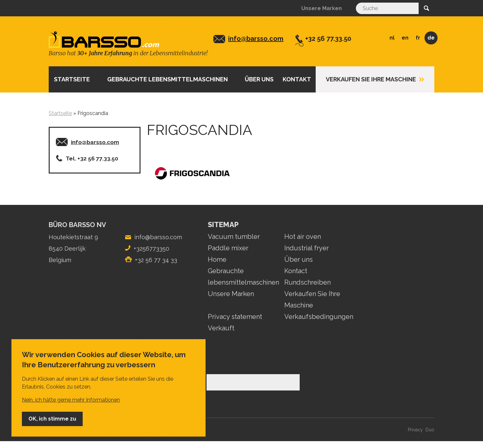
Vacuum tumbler (234, 237)
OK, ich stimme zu (52, 419)
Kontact (296, 271)
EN (405, 38)
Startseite (72, 79)
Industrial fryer (307, 248)
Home (217, 259)
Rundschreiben (308, 282)
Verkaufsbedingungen (319, 317)
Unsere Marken (322, 8)
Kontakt (297, 79)
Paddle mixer (228, 248)
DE (431, 38)
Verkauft (221, 328)
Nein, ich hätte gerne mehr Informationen (71, 400)
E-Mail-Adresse (69, 368)
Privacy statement (235, 317)
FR (418, 38)
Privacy (415, 430)
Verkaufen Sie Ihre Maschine (371, 79)
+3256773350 (151, 249)
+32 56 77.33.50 (328, 39)
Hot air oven (303, 237)
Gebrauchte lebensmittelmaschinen (167, 79)
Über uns (299, 259)
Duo (430, 430)
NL (392, 38)
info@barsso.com (256, 39)
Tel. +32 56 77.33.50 (92, 158)
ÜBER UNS (259, 79)
